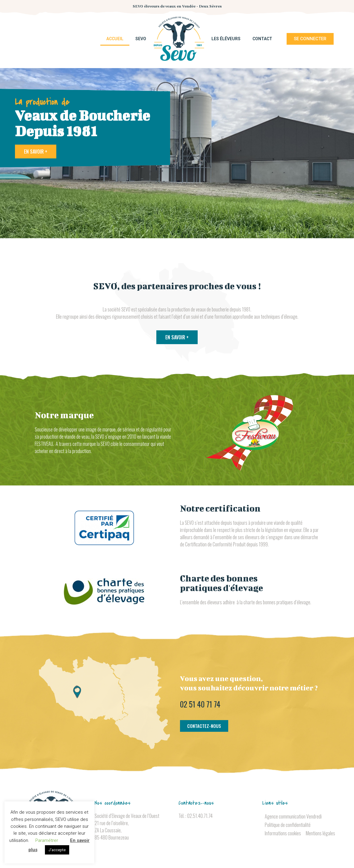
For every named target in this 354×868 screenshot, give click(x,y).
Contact (262, 39)
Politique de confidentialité (288, 825)
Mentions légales (320, 833)
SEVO (141, 39)
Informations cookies (283, 833)
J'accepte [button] (57, 850)
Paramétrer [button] (47, 840)
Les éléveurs (226, 39)
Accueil (115, 39)
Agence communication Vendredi (293, 816)
